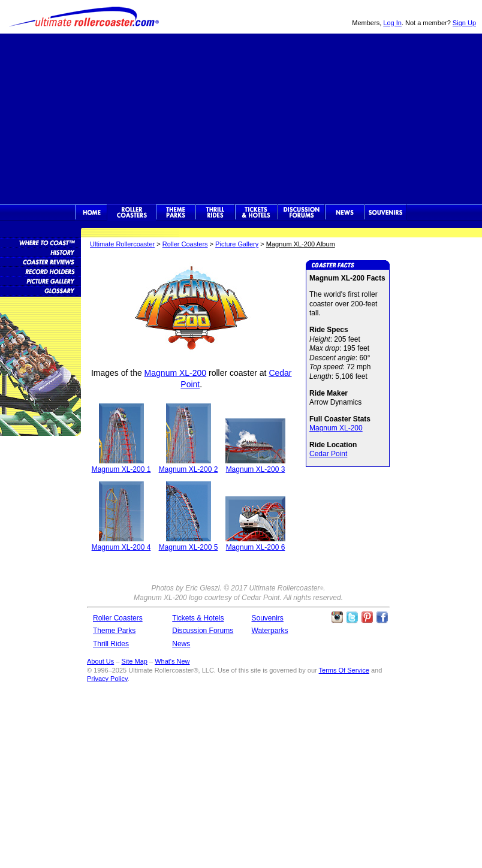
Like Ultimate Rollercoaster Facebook (382, 617)
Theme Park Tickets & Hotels (256, 212)
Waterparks (270, 631)
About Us (100, 661)
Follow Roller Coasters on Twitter (352, 617)
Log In (392, 23)
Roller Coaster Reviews (40, 261)
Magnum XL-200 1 (121, 469)
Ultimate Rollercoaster (84, 17)
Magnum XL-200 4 (121, 547)
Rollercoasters (132, 212)
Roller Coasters (185, 244)
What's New (172, 661)
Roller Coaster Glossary (40, 290)
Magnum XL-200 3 (256, 469)
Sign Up (464, 23)
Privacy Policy (107, 679)
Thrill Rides (215, 212)
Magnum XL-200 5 (189, 547)
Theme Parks (176, 212)
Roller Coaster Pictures (40, 281)
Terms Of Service (344, 670)
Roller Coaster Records (40, 271)
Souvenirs (386, 212)
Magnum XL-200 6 (256, 547)
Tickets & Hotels (198, 618)
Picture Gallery (237, 244)
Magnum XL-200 (176, 373)
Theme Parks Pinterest (367, 617)
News (345, 212)
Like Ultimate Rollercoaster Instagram (337, 617)
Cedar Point (328, 454)
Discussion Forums (301, 212)
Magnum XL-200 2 (189, 469)
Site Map (134, 661)
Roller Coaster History (40, 252)
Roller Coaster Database (40, 242)
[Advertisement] (241, 117)
